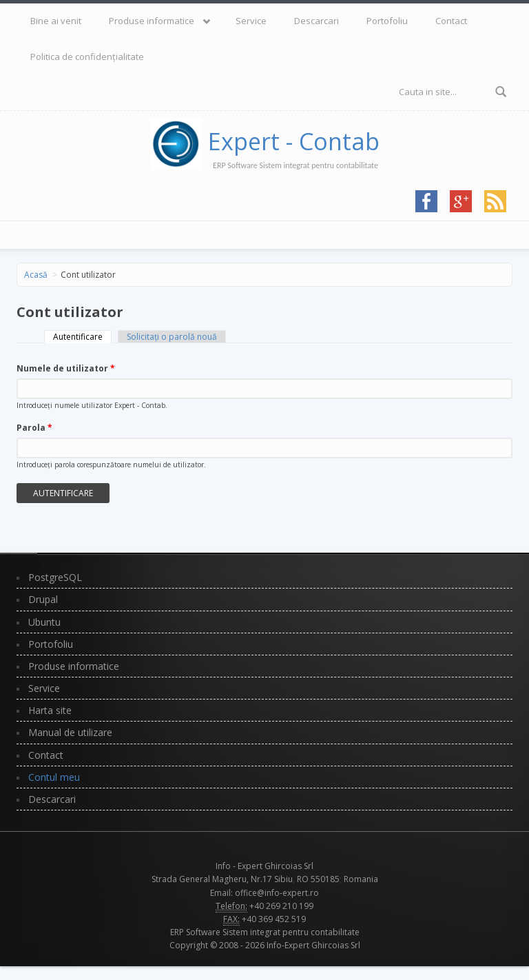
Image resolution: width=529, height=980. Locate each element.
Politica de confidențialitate (87, 57)
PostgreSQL (55, 577)
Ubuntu (44, 622)
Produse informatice (152, 21)
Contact (451, 21)
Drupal (43, 599)
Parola (34, 428)
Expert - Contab (294, 141)
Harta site (50, 710)
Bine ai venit (56, 21)
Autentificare (82, 337)
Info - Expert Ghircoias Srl (264, 866)
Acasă (36, 275)
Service (251, 21)
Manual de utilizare (70, 732)
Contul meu (54, 777)
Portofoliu (387, 21)
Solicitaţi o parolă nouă (172, 337)
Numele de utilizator (66, 368)
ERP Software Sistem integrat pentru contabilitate (265, 932)
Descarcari (317, 21)
